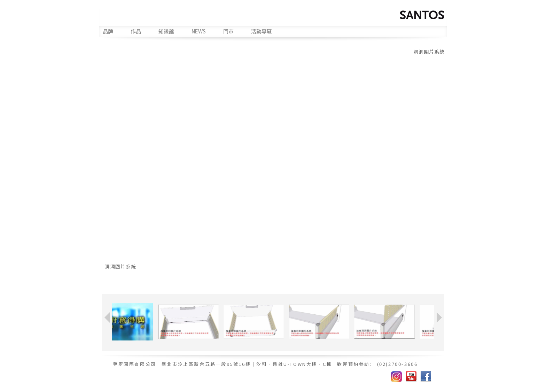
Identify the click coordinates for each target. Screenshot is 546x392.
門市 (228, 32)
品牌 (108, 32)
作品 (136, 32)
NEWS (199, 32)
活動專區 (262, 32)
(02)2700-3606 (397, 364)
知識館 (166, 32)
